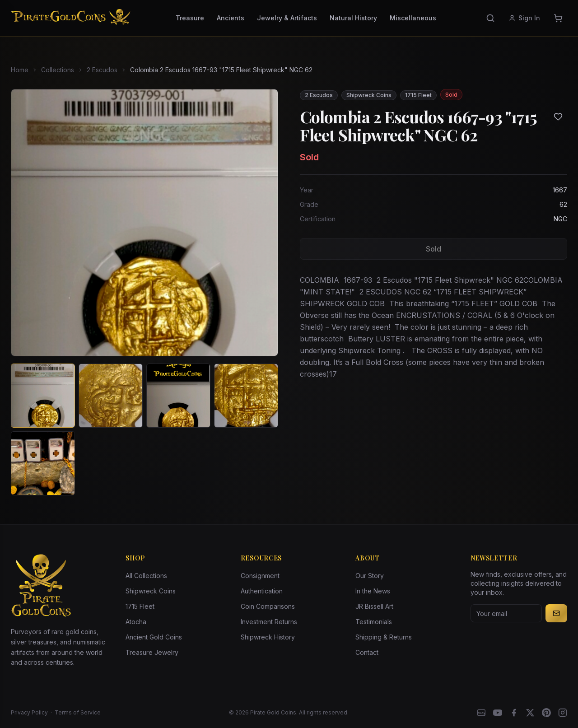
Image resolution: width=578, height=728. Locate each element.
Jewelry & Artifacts (287, 18)
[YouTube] (498, 713)
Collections (58, 70)
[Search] (490, 18)
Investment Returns (269, 622)
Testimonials (374, 622)
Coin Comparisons (268, 606)
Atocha (136, 622)
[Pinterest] (546, 713)
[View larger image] (144, 223)
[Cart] (558, 18)
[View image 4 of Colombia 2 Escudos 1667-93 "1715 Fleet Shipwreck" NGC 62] (246, 396)
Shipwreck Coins (151, 591)
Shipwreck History (268, 637)
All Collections (146, 576)
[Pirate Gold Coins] (71, 18)
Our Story (370, 576)
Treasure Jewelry (152, 652)
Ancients (231, 18)
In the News (373, 591)
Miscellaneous (413, 18)
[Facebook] (514, 713)
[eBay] (481, 713)
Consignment (260, 576)
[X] (530, 713)
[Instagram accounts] (563, 713)
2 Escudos (102, 70)
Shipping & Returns (384, 637)
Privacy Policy (29, 712)
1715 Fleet (140, 606)
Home (20, 70)
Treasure (190, 18)
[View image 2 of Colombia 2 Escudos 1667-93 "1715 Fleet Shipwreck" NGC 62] (111, 396)
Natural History (353, 18)
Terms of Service (78, 712)
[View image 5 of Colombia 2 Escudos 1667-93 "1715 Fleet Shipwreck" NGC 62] (43, 463)
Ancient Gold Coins (154, 637)
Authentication (262, 591)
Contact (367, 652)
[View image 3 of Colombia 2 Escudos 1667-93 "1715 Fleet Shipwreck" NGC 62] (178, 396)
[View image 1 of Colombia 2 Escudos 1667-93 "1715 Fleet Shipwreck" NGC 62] (43, 396)
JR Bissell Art (374, 606)
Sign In (524, 18)
